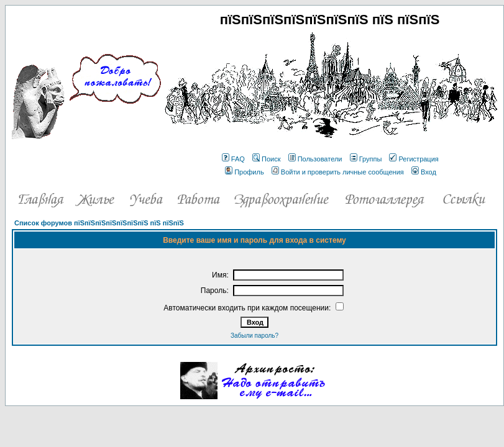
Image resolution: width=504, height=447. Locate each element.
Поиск (266, 159)
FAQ (233, 159)
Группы (366, 159)
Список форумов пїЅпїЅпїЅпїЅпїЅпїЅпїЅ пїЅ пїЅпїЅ (99, 223)
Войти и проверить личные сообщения (338, 172)
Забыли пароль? (254, 336)
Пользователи (315, 159)
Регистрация (414, 159)
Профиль (245, 172)
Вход (424, 172)
